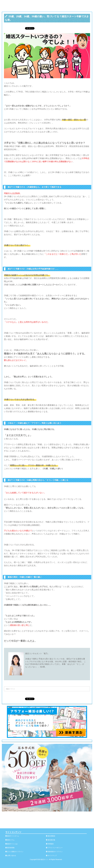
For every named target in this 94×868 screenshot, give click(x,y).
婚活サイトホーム (13, 836)
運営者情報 (11, 848)
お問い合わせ (12, 856)
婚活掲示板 (51, 840)
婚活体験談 (51, 836)
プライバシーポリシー (55, 848)
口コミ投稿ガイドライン (15, 852)
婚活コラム (11, 840)
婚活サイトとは (12, 844)
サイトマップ (52, 856)
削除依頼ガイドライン (55, 852)
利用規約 (51, 844)
